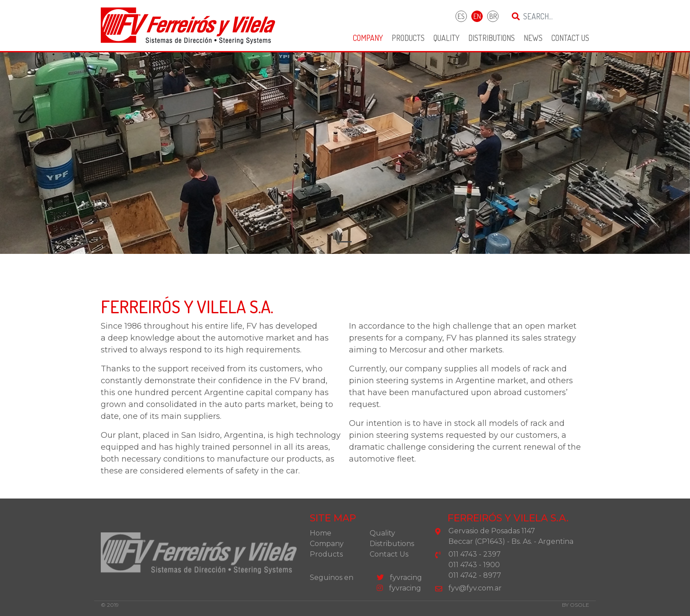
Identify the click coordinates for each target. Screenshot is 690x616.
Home (321, 533)
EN (477, 16)
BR (493, 16)
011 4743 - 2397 (475, 554)
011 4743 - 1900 (474, 565)
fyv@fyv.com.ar (475, 588)
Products (408, 38)
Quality (446, 38)
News (533, 38)
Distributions (492, 38)
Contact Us (570, 38)
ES (461, 16)
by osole (576, 605)
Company (368, 38)
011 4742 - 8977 (475, 575)
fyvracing (399, 577)
